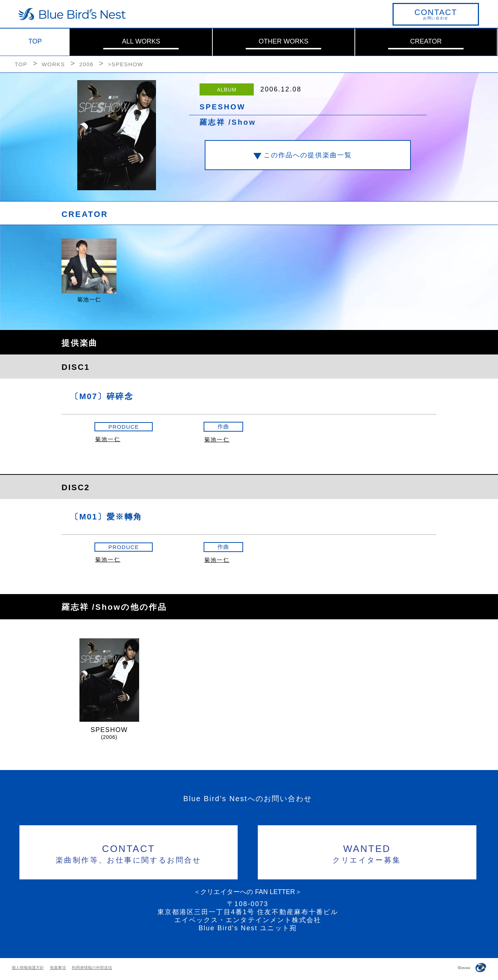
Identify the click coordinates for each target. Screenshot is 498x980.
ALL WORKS (141, 41)
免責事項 (58, 968)
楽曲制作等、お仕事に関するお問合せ (129, 853)
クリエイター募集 (367, 853)
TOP (35, 41)
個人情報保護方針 (28, 968)
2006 (86, 64)
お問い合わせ (436, 14)
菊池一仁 (108, 439)
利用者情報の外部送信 (92, 968)
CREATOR (426, 41)
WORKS (53, 64)
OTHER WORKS (283, 41)
